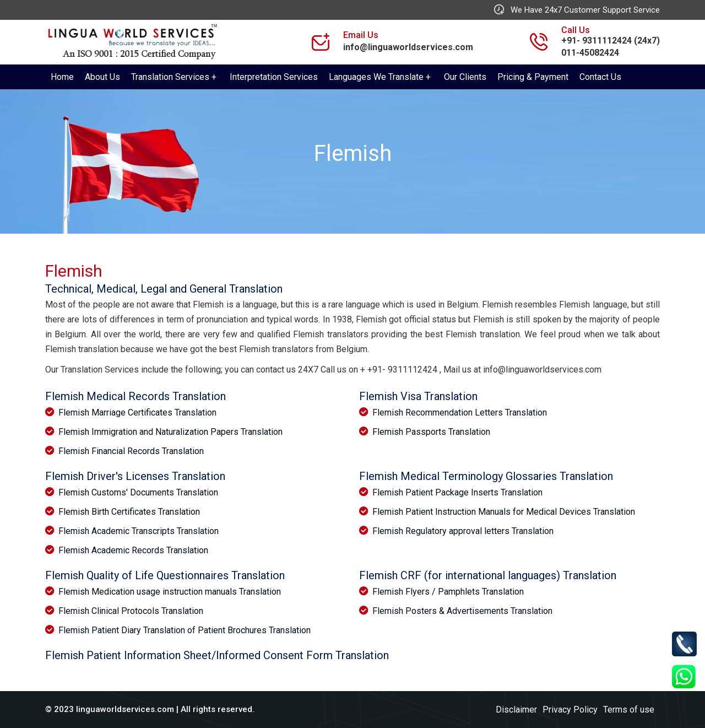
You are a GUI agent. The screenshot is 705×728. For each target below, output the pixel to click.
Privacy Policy (570, 710)
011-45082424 (590, 53)
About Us (102, 77)
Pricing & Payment (533, 77)
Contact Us (600, 77)
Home (62, 77)
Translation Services (170, 77)
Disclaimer (516, 710)
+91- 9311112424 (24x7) (611, 41)
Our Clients (465, 77)
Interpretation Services (274, 77)
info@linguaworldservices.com (408, 47)
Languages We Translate (376, 77)
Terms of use (629, 710)
